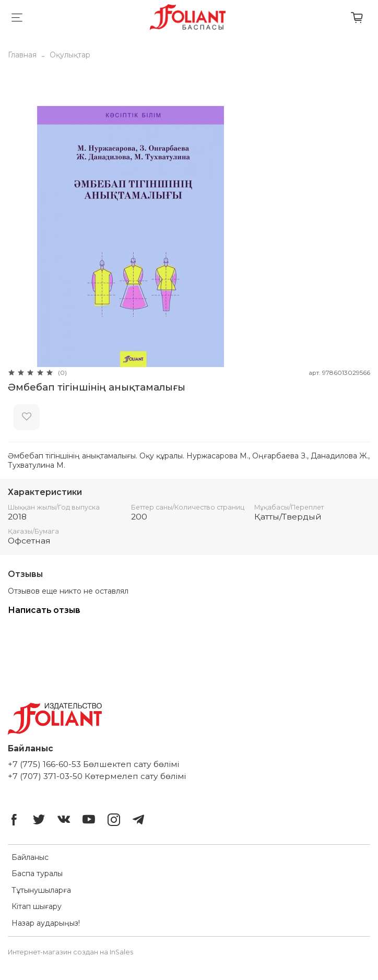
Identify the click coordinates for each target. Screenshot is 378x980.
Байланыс (30, 857)
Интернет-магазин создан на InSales (70, 952)
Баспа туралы (37, 873)
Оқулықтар (70, 55)
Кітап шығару (37, 906)
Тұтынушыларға (41, 890)
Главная (22, 55)
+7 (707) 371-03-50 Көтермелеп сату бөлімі (97, 776)
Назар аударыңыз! (46, 923)
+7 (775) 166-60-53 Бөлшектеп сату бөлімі (93, 764)
